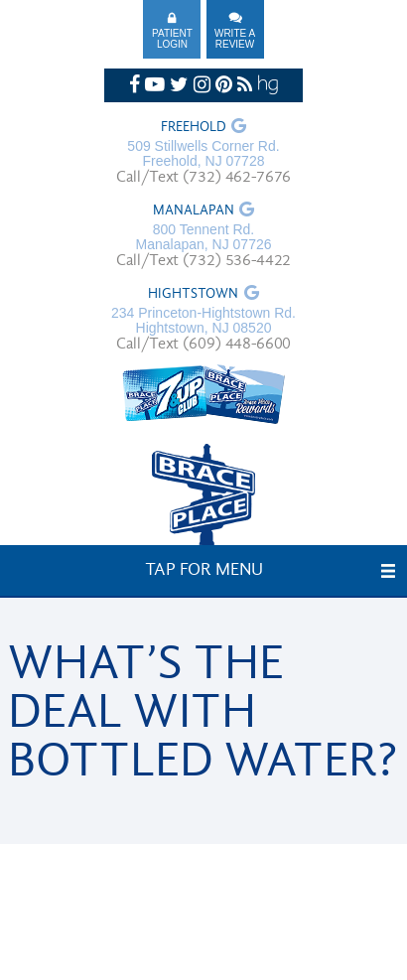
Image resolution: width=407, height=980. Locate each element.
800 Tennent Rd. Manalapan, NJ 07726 (204, 237)
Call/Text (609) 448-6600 (203, 345)
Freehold (194, 128)
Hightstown (193, 295)
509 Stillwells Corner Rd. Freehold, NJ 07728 (203, 154)
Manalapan (194, 211)
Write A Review (235, 39)
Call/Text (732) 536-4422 (203, 261)
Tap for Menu (204, 570)
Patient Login (172, 39)
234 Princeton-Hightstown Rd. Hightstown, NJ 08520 (203, 321)
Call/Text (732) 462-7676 (203, 178)
